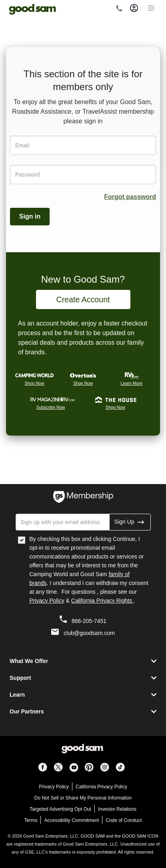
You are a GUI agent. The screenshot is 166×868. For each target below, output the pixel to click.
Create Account (83, 299)
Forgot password (130, 197)
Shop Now (35, 383)
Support (20, 678)
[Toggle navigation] (151, 7)
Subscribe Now (51, 407)
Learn (17, 695)
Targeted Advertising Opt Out (60, 809)
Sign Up (130, 522)
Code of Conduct (124, 820)
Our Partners (27, 711)
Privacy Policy (47, 601)
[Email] (83, 145)
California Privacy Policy (101, 787)
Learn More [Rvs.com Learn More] (132, 383)
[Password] (83, 175)
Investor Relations (117, 809)
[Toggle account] (134, 8)
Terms (31, 820)
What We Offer (29, 661)
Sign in (30, 216)
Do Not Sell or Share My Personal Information (83, 798)
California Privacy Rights (102, 601)
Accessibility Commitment (71, 820)
